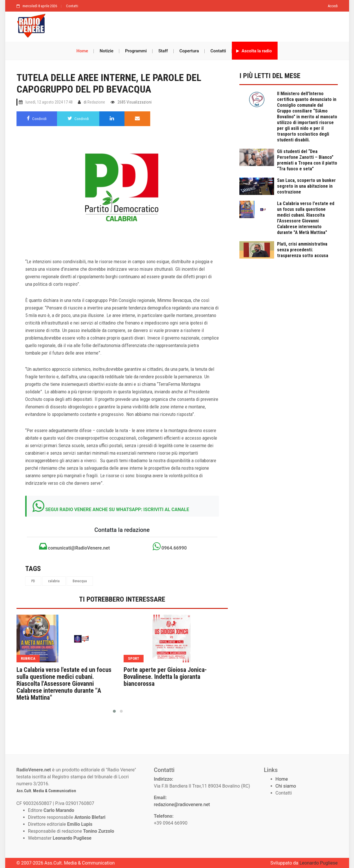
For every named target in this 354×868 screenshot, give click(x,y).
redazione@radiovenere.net (182, 805)
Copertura (189, 51)
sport (134, 658)
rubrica (28, 658)
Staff (163, 51)
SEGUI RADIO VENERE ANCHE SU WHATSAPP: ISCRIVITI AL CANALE (117, 509)
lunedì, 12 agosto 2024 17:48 (49, 102)
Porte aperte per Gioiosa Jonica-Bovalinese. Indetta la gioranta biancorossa (165, 677)
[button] (114, 711)
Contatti (72, 6)
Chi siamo (286, 786)
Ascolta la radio (254, 51)
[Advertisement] (194, 25)
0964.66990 (170, 546)
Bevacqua (80, 581)
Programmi (136, 51)
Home (82, 51)
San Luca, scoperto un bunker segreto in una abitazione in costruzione (306, 186)
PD (33, 581)
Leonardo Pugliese (318, 863)
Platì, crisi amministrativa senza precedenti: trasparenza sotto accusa (303, 250)
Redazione (96, 102)
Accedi (333, 6)
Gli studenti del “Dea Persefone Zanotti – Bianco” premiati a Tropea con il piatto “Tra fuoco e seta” (307, 160)
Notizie (107, 51)
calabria (54, 581)
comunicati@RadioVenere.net (75, 546)
